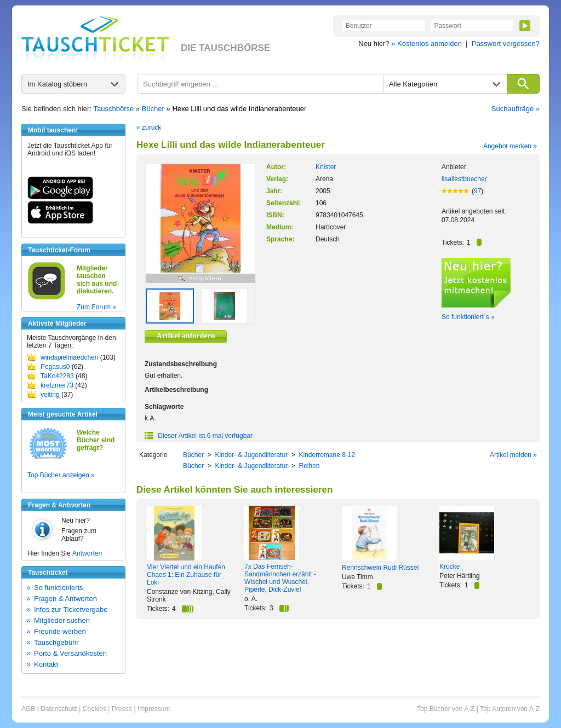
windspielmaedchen (69, 357)
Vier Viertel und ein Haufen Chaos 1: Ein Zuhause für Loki (186, 575)
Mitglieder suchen (62, 620)
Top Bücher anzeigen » (61, 475)
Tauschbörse (114, 109)
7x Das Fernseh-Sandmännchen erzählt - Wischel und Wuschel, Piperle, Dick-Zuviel (280, 578)
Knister (326, 167)
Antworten (87, 553)
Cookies (95, 709)
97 (477, 191)
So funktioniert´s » (468, 317)
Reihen (309, 466)
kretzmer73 (57, 385)
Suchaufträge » (516, 109)
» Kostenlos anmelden (427, 44)
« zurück (149, 128)
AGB (28, 709)
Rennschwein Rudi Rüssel (380, 568)
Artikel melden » (513, 455)
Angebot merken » (510, 146)
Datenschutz (59, 709)
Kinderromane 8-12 (327, 455)
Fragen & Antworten (65, 599)
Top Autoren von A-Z (510, 709)
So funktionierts (59, 588)
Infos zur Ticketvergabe (71, 609)
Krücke (450, 567)
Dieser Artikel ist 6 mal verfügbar (199, 436)
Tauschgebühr (56, 642)
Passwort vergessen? (506, 44)
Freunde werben (60, 631)
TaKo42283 (57, 376)
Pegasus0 (55, 367)
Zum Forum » (96, 307)
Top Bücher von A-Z (446, 709)
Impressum (154, 709)
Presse (122, 709)
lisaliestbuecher (464, 179)
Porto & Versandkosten (70, 653)
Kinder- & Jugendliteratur (251, 455)
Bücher (153, 109)
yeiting (50, 395)
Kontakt (46, 664)
